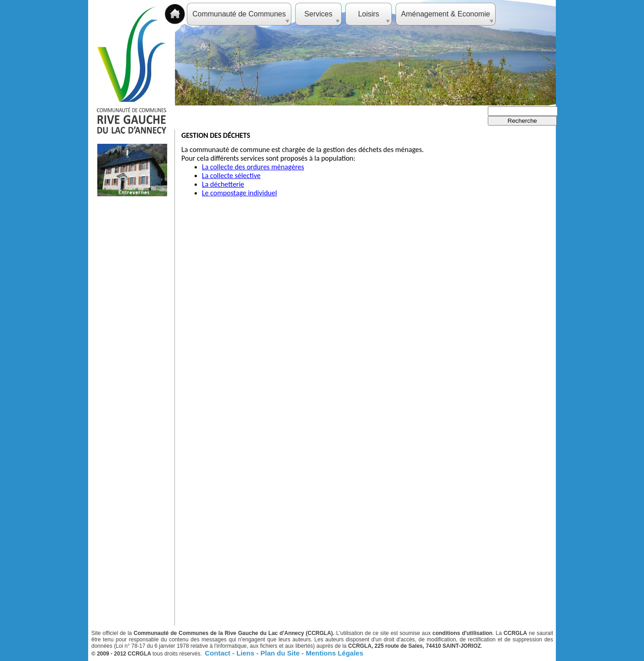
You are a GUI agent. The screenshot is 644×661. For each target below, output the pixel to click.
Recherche (522, 121)
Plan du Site (281, 653)
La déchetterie (223, 184)
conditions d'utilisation (462, 633)
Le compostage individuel (239, 193)
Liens (246, 653)
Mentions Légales (334, 653)
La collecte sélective (231, 176)
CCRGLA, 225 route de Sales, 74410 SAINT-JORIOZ (414, 646)
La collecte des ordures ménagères (253, 167)
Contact (219, 653)
